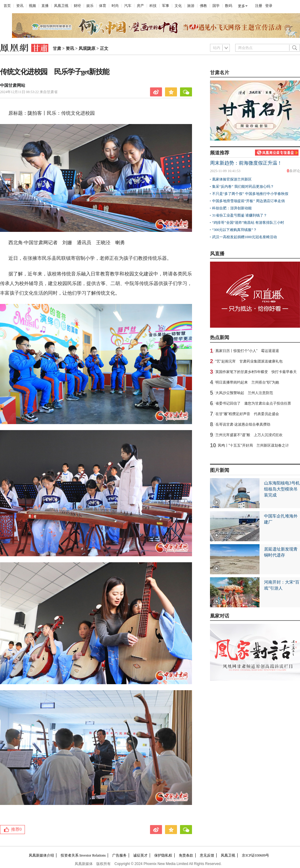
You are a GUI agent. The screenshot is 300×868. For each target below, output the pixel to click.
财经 (77, 6)
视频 (32, 6)
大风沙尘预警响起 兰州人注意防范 (244, 393)
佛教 (203, 6)
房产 (140, 6)
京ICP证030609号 (255, 855)
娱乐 (90, 6)
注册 (259, 6)
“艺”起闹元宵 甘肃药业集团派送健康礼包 (249, 361)
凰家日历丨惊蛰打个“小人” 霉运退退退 (247, 351)
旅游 (191, 6)
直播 (45, 6)
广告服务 (119, 855)
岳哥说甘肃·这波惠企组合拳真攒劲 (243, 424)
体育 (103, 6)
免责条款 (186, 855)
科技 (153, 6)
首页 (7, 6)
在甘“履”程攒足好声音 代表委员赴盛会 (247, 414)
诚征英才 (140, 855)
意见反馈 (207, 855)
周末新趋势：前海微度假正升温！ (246, 163)
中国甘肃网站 (13, 85)
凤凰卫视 (61, 6)
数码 (229, 6)
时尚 (115, 6)
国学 (216, 6)
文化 (178, 6)
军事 (166, 6)
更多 (241, 6)
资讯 (20, 6)
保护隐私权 (163, 855)
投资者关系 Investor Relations (83, 855)
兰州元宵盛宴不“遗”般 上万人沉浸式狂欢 (249, 435)
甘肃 (57, 49)
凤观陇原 (87, 49)
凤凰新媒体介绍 (41, 855)
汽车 (128, 6)
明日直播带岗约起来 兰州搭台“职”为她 (247, 382)
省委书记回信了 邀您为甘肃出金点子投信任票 (253, 403)
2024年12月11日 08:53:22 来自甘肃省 (29, 92)
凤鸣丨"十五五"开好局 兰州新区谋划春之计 (253, 445)
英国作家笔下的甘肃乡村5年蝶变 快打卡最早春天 (256, 372)
